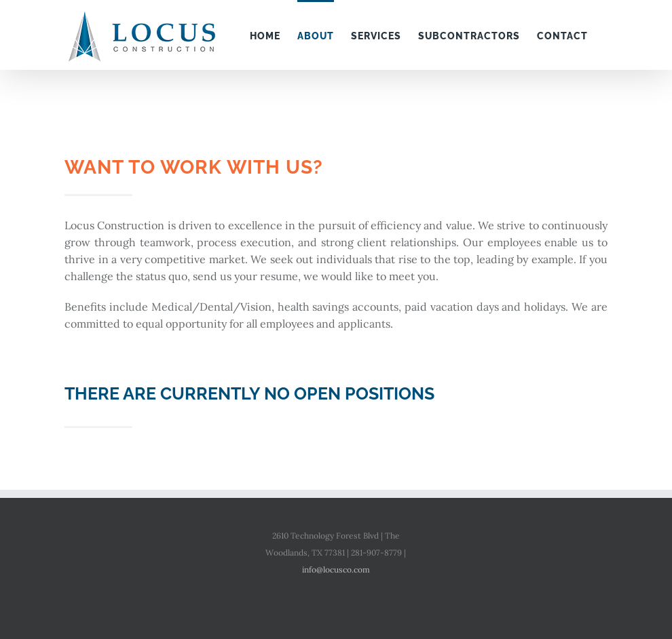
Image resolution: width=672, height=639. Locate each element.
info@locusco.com (336, 569)
